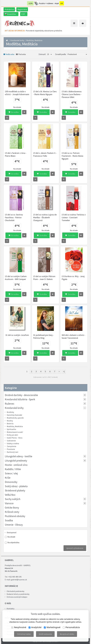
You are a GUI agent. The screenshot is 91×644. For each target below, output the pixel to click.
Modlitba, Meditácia (34, 40)
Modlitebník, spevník (15, 418)
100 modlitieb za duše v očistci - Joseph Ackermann (17, 93)
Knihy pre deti (12, 435)
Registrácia (22, 9)
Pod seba (21, 54)
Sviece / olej (11, 473)
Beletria (10, 424)
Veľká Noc (10, 495)
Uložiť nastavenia (45, 634)
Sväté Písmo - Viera (15, 438)
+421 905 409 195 (15, 577)
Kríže (8, 478)
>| (64, 371)
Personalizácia (71, 627)
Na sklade (11, 537)
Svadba (9, 520)
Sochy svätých (13, 499)
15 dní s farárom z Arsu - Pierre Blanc (16, 154)
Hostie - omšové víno (16, 465)
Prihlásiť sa (9, 9)
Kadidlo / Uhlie (13, 469)
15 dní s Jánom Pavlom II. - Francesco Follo (45, 154)
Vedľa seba (9, 54)
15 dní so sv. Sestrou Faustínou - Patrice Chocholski (14, 217)
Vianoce (9, 503)
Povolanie (11, 449)
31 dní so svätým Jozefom (17, 335)
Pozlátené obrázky (15, 516)
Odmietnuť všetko (24, 634)
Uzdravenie (11, 441)
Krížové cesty (12, 512)
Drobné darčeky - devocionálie (21, 395)
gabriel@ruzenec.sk (19, 580)
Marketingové (52, 627)
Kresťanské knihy (17, 40)
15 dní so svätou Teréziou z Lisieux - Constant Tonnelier (74, 217)
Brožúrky (10, 412)
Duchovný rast (13, 452)
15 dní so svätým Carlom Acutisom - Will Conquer (16, 278)
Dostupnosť (11, 532)
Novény (10, 421)
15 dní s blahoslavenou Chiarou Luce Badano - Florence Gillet (72, 94)
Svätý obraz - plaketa (16, 486)
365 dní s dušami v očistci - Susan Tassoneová (73, 336)
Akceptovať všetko (67, 634)
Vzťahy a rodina (13, 443)
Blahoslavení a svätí (15, 432)
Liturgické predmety (16, 461)
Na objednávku (13, 542)
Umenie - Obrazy (14, 525)
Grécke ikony (12, 508)
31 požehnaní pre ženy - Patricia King (43, 336)
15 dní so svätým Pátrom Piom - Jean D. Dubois (44, 278)
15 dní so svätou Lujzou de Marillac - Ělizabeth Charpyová (45, 217)
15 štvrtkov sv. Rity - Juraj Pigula (73, 278)
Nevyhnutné (19, 627)
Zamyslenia (11, 446)
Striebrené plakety (15, 490)
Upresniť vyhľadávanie (75, 548)
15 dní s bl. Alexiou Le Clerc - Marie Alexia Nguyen (45, 93)
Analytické (35, 627)
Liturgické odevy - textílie (19, 456)
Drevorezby (11, 482)
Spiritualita (11, 429)
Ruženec (10, 404)
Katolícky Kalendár (14, 415)
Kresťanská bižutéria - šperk (20, 399)
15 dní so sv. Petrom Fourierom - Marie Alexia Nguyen (72, 156)
